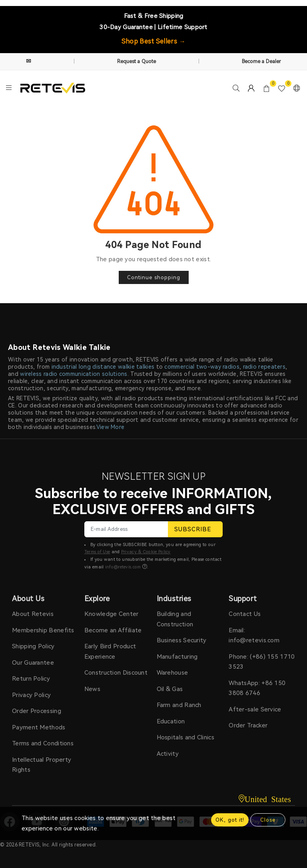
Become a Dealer (262, 62)
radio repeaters (264, 367)
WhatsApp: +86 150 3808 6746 (257, 688)
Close (268, 820)
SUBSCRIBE (195, 529)
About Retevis (33, 614)
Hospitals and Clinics (185, 737)
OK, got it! (230, 820)
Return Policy (31, 679)
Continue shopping (154, 277)
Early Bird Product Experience (110, 651)
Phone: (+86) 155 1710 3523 (262, 662)
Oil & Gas (170, 689)
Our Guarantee (33, 663)
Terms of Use (97, 552)
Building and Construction (175, 619)
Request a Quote (137, 62)
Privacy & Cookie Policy (146, 552)
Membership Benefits (43, 630)
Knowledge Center (112, 614)
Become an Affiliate (113, 630)
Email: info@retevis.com (254, 636)
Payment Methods (39, 727)
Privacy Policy (31, 695)
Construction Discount (116, 673)
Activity (168, 754)
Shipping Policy (33, 646)
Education (171, 721)
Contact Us (245, 614)
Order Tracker (248, 725)
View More (111, 427)
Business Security (182, 640)
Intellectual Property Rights (42, 765)
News (92, 689)
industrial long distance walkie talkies (103, 367)
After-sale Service (255, 709)
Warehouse (172, 673)
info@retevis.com (123, 567)
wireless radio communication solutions (74, 374)
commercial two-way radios (202, 367)
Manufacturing (177, 657)
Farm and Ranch (179, 705)
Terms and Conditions (43, 743)
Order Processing (37, 711)
